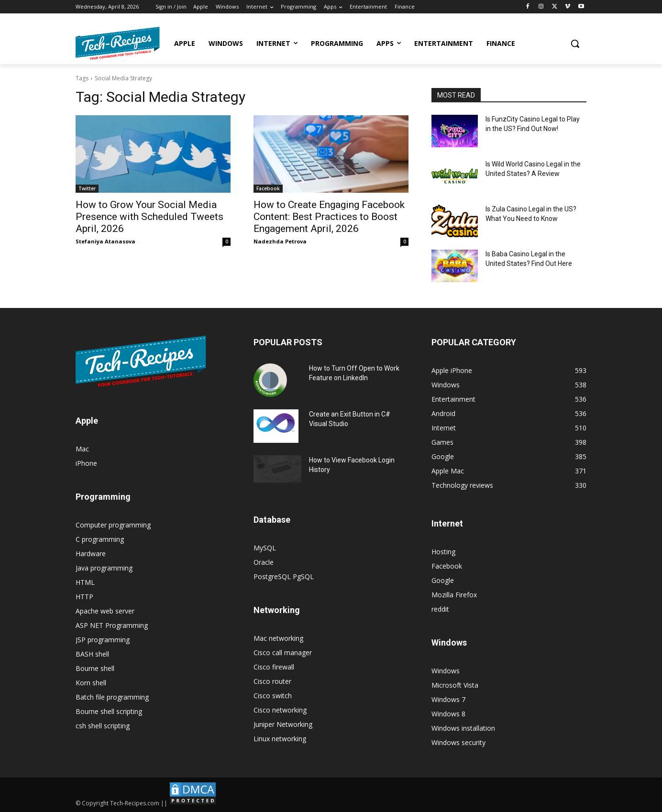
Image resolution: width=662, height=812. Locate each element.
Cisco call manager (283, 653)
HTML (85, 582)
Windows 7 (448, 699)
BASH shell (92, 654)
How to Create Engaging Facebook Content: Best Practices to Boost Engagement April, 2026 (329, 217)
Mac (82, 449)
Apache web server (105, 611)
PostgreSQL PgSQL (284, 576)
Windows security (458, 742)
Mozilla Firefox (454, 595)
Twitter (87, 188)
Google (443, 580)
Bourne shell (95, 668)
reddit (440, 609)
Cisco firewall (274, 667)
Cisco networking (280, 710)
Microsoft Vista (455, 685)
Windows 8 (448, 714)
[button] (575, 44)
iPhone (86, 463)
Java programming (104, 568)
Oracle (264, 562)
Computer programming (113, 525)
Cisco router (272, 681)
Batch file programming (112, 697)
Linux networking (280, 739)
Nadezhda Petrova (280, 241)
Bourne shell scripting (109, 711)
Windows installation (463, 728)
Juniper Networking (283, 724)
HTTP (84, 597)
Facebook (268, 188)
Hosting (443, 552)
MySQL (265, 548)
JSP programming (103, 640)
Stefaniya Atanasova (105, 241)
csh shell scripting (103, 726)
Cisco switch (273, 696)
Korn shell (91, 683)
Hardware (91, 554)
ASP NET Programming (112, 625)
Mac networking (278, 638)
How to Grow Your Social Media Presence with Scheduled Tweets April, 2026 (149, 217)
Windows (446, 671)
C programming (100, 539)
